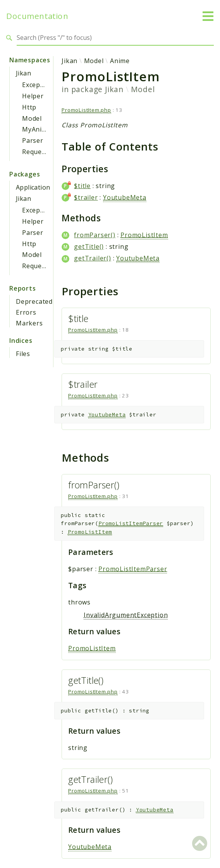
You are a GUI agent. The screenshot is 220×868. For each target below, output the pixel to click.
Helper (33, 96)
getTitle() (89, 247)
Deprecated (34, 301)
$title (82, 186)
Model (32, 118)
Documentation (37, 16)
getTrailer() (93, 258)
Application (33, 187)
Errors (26, 312)
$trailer (86, 197)
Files (23, 354)
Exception (38, 85)
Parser (33, 140)
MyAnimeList (43, 129)
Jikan (23, 73)
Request (35, 152)
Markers (29, 323)
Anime (120, 61)
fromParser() (95, 235)
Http (29, 107)
